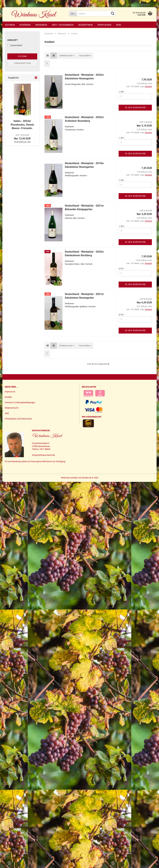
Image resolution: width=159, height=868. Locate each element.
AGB (7, 414)
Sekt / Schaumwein (63, 25)
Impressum (10, 392)
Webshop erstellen (69, 478)
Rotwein (10, 25)
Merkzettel (144, 5)
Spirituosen (104, 25)
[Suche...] (73, 14)
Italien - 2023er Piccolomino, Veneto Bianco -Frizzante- (22, 125)
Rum (118, 25)
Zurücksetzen (22, 64)
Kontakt (8, 398)
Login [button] (129, 5)
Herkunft (12, 41)
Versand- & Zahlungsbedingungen (20, 403)
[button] (48, 56)
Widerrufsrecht (12, 408)
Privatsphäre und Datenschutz (18, 419)
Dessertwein (85, 25)
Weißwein (41, 25)
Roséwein (25, 25)
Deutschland (15, 46)
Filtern (22, 57)
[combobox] (67, 56)
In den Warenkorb (135, 108)
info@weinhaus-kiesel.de (43, 456)
